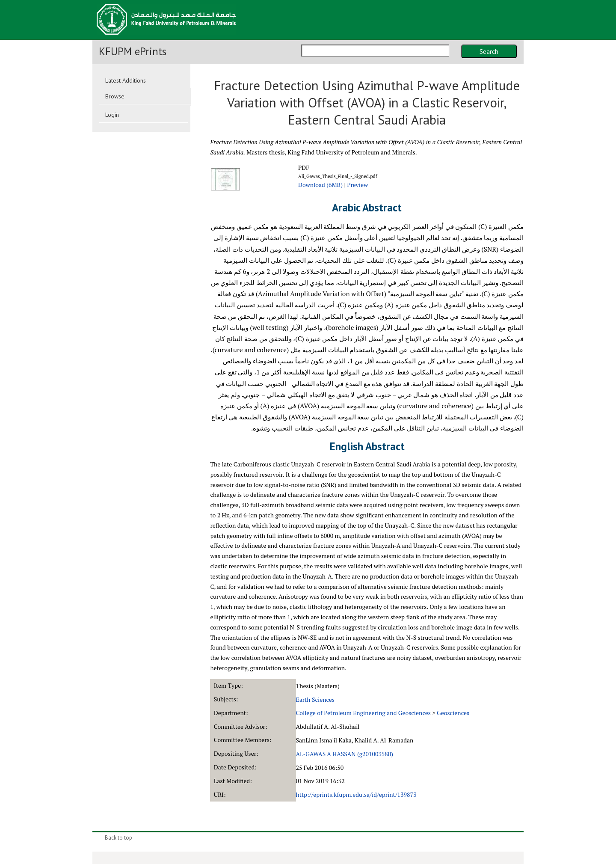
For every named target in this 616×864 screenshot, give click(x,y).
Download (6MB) (320, 185)
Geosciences (453, 713)
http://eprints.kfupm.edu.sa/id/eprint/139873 (356, 794)
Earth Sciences (315, 699)
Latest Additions (126, 80)
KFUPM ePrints (133, 51)
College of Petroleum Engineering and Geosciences (363, 713)
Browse (115, 96)
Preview (357, 185)
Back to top (118, 838)
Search (489, 51)
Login (112, 115)
